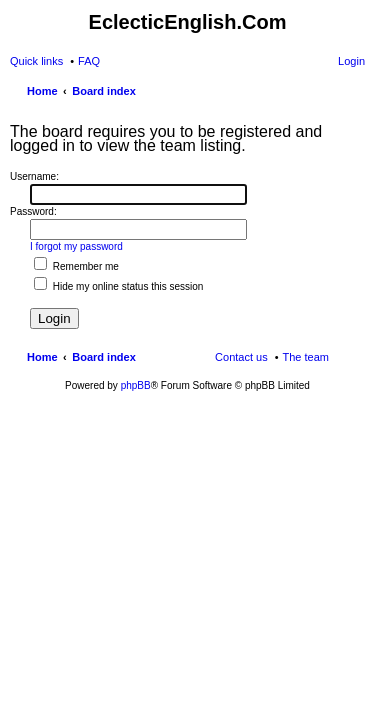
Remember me (76, 266)
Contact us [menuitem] (241, 357)
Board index (104, 357)
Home (42, 357)
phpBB (136, 385)
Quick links (36, 61)
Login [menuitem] (351, 61)
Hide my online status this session (118, 286)
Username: (34, 176)
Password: (33, 211)
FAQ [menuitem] (89, 61)
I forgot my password (76, 246)
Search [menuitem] (357, 93)
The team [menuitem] (306, 357)
